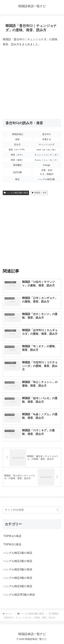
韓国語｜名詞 (39, 193)
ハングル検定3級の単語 (16, 193)
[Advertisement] (32, 83)
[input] (32, 510)
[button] (58, 510)
